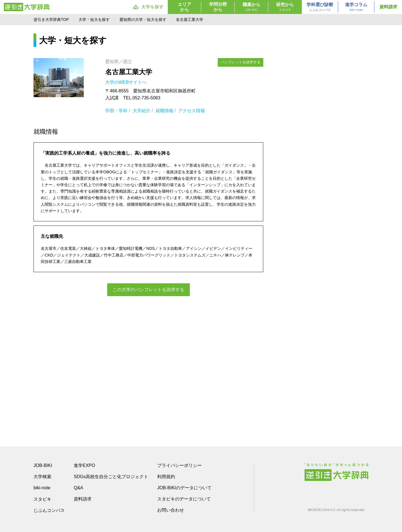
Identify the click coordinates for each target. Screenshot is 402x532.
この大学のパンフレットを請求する (149, 290)
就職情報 (164, 111)
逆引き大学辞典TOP (51, 20)
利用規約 (166, 477)
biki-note (42, 488)
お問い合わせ (171, 510)
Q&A (78, 488)
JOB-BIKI (43, 465)
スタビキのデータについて (184, 499)
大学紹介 (142, 111)
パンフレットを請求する (241, 62)
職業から (252, 7)
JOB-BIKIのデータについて (184, 488)
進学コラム (356, 7)
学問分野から (218, 7)
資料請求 (388, 7)
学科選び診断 (320, 7)
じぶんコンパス (49, 510)
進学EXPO (84, 465)
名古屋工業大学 (129, 72)
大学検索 (42, 477)
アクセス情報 (192, 111)
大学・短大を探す (94, 20)
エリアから (185, 7)
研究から (285, 7)
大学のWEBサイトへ (127, 82)
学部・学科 (116, 111)
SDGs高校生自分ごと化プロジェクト (111, 477)
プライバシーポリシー (180, 465)
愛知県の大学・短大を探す (143, 20)
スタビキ (42, 499)
